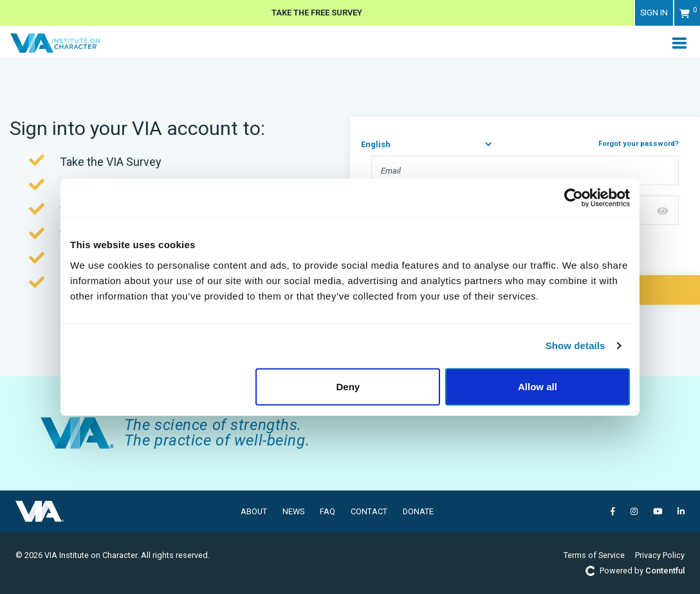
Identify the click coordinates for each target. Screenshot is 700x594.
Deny (348, 386)
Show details (576, 346)
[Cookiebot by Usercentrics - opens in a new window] (574, 198)
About (254, 511)
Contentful (665, 571)
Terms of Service (594, 555)
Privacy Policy (660, 555)
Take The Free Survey (317, 13)
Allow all (538, 386)
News (293, 511)
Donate (418, 511)
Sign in (654, 13)
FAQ (327, 511)
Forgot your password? (639, 144)
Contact (369, 511)
